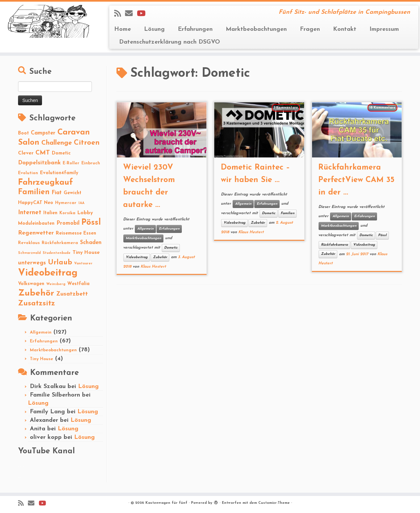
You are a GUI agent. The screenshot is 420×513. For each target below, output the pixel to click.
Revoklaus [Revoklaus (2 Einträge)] (29, 243)
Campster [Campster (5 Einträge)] (43, 133)
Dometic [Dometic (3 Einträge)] (61, 153)
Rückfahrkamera (334, 245)
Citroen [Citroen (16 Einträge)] (87, 143)
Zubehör (160, 257)
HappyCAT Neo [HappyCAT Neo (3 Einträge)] (36, 203)
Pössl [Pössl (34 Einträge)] (91, 223)
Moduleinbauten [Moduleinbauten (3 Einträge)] (36, 224)
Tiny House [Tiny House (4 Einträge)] (86, 253)
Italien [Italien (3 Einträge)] (50, 213)
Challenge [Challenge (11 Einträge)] (57, 143)
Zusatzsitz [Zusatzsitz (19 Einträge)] (37, 304)
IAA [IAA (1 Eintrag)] (81, 203)
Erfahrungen (195, 29)
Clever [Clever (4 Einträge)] (26, 153)
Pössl (382, 235)
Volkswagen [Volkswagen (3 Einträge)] (31, 284)
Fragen (310, 29)
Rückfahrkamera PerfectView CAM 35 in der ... (356, 180)
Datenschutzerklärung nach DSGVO (169, 42)
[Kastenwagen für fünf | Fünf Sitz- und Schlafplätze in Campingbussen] (48, 21)
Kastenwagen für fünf (166, 503)
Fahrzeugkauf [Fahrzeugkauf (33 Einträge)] (45, 183)
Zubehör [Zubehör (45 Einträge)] (36, 293)
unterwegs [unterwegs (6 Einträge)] (32, 263)
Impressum (384, 29)
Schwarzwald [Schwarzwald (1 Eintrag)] (29, 253)
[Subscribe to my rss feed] (120, 14)
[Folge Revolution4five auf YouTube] (143, 14)
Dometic (171, 248)
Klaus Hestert (153, 267)
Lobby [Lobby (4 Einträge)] (85, 213)
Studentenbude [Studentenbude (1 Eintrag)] (57, 253)
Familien (287, 213)
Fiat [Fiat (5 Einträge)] (57, 193)
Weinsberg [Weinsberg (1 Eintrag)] (56, 284)
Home (123, 29)
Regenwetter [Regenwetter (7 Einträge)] (36, 233)
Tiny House (42, 359)
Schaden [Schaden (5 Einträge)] (91, 243)
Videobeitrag (137, 257)
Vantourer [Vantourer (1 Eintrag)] (83, 264)
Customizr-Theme (274, 503)
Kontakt (345, 29)
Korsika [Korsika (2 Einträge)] (67, 213)
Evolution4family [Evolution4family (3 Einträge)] (59, 173)
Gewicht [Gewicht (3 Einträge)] (73, 193)
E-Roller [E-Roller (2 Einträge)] (71, 163)
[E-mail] (131, 14)
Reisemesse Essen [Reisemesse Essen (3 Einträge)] (76, 233)
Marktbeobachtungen (256, 29)
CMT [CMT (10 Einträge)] (43, 153)
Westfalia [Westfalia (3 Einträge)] (78, 284)
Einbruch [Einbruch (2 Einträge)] (91, 163)
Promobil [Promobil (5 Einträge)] (68, 223)
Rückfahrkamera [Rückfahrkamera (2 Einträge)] (60, 243)
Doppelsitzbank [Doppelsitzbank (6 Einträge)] (39, 163)
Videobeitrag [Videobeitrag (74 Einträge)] (48, 273)
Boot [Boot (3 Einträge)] (23, 133)
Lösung (154, 29)
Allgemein (41, 332)
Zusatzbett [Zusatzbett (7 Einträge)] (72, 294)
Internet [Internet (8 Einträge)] (30, 213)
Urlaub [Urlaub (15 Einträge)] (60, 263)
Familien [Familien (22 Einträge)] (34, 192)
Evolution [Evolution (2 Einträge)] (28, 173)
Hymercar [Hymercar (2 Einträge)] (66, 203)
